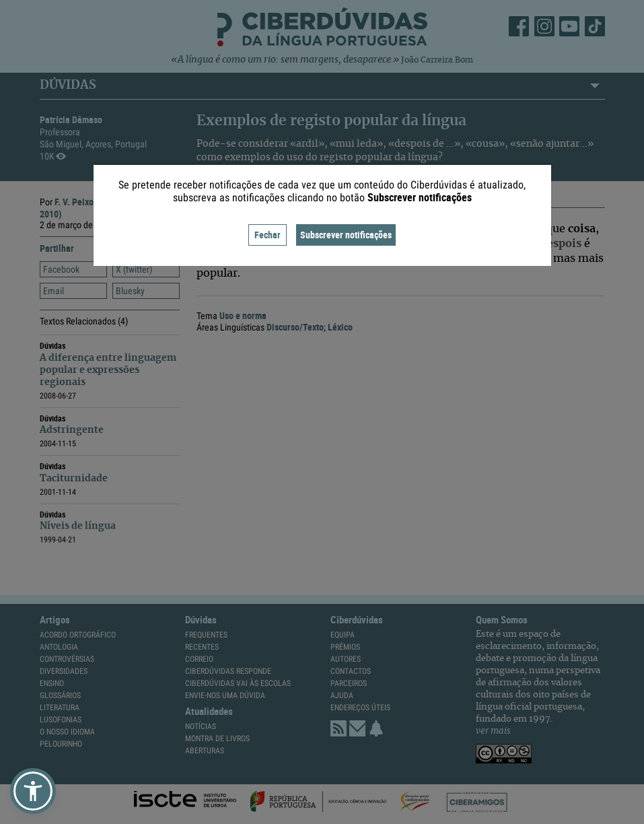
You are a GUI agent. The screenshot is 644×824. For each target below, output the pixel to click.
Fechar (267, 235)
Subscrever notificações (346, 235)
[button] (33, 791)
